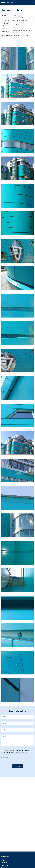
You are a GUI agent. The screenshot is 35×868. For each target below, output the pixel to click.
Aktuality (4, 863)
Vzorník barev (5, 865)
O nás (3, 860)
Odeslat (17, 766)
